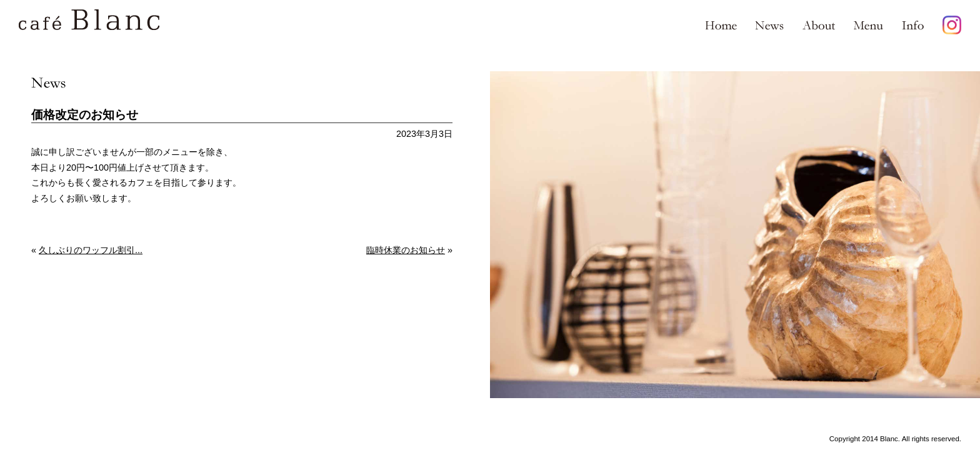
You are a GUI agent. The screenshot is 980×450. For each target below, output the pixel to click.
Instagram (952, 25)
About (819, 25)
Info (913, 25)
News (770, 25)
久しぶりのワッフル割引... (91, 250)
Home (721, 25)
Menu (868, 25)
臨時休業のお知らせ (406, 250)
